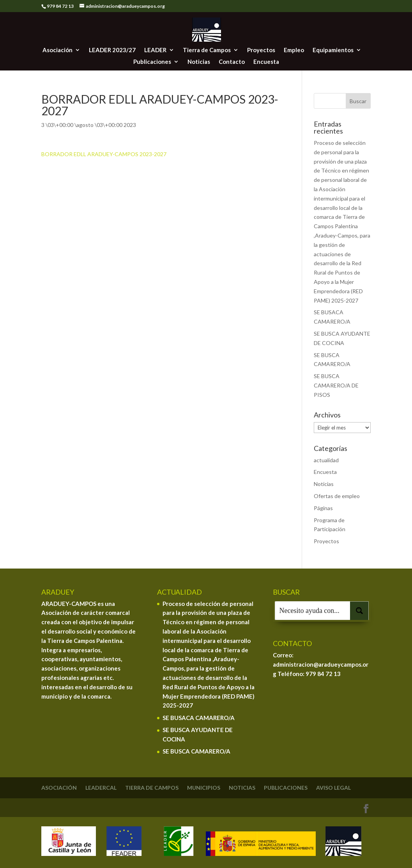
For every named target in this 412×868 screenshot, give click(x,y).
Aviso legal (333, 788)
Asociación (57, 50)
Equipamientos (333, 50)
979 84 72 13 (323, 674)
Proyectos (261, 50)
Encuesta (266, 62)
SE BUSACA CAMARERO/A (199, 718)
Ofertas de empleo (337, 496)
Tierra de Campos (207, 50)
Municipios (204, 788)
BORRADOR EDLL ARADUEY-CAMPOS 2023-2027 (104, 154)
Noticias (199, 62)
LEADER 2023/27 (112, 50)
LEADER (155, 50)
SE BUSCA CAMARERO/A (196, 751)
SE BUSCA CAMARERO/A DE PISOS (336, 385)
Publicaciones (152, 62)
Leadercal (101, 788)
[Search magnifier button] (359, 611)
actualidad (326, 460)
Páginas (323, 508)
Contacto (232, 62)
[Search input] (313, 611)
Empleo (294, 50)
